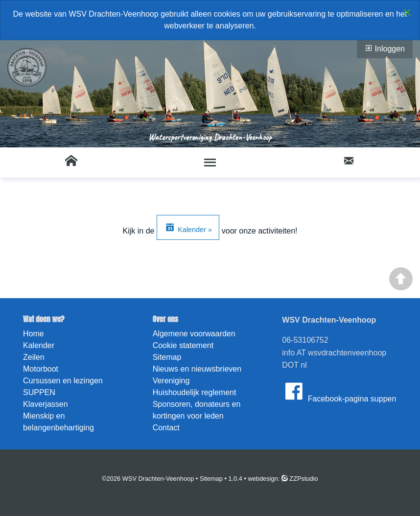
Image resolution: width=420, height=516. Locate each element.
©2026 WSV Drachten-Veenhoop (148, 479)
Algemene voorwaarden (194, 334)
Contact (166, 428)
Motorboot (41, 369)
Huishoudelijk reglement (195, 392)
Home (34, 334)
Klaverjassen (46, 404)
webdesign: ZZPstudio (283, 479)
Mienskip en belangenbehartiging (58, 422)
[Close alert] (407, 12)
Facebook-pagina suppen (339, 391)
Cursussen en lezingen (63, 381)
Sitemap (167, 357)
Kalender (39, 345)
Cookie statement (183, 345)
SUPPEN (39, 392)
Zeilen (34, 357)
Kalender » (188, 227)
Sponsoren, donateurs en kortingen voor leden (197, 410)
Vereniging (171, 381)
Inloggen (385, 48)
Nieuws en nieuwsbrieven (197, 369)
